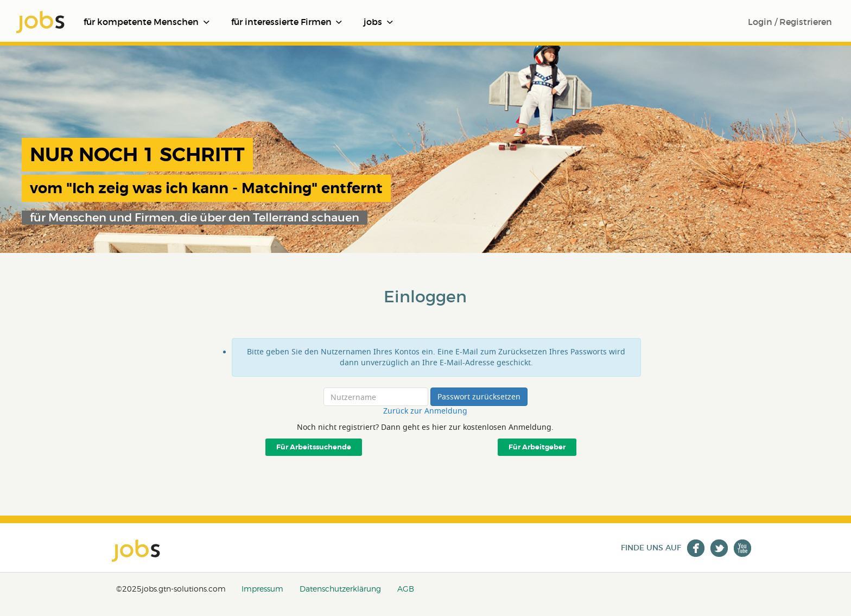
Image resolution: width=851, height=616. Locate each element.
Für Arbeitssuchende (314, 447)
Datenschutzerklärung (340, 589)
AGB (406, 589)
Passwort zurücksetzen (479, 396)
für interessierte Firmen (287, 22)
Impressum (262, 589)
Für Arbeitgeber (537, 447)
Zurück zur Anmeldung (425, 411)
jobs (378, 22)
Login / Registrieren (790, 22)
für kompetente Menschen (147, 22)
